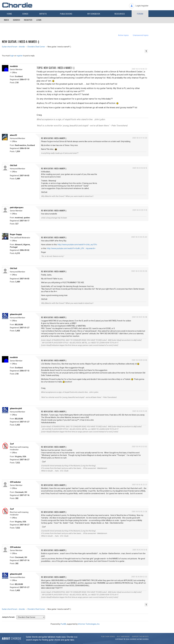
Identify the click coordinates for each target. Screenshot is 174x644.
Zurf (12, 444)
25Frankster (15, 482)
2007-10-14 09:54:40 (139, 360)
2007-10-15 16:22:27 (140, 485)
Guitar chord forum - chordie (13, 47)
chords (145, 639)
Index (6, 20)
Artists (43, 14)
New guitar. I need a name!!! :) (20, 41)
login (12, 56)
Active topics (123, 35)
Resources (120, 14)
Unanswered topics (141, 35)
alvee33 (13, 135)
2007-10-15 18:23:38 (139, 511)
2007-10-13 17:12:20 (140, 138)
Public (66, 14)
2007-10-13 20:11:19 (140, 210)
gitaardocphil (16, 314)
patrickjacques (17, 207)
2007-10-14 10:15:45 (140, 411)
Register (28, 20)
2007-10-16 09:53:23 (139, 577)
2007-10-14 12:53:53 (139, 446)
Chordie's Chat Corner (36, 47)
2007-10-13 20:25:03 (139, 237)
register (20, 56)
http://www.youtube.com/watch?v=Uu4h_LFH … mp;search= (71, 248)
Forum (140, 14)
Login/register (142, 6)
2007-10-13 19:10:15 (140, 168)
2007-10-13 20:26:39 (139, 271)
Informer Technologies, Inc (89, 624)
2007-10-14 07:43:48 (140, 317)
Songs (25, 14)
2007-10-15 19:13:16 (140, 550)
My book (94, 14)
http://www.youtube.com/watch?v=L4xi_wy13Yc (77, 245)
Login (39, 20)
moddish (14, 66)
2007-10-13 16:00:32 (139, 69)
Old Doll (13, 165)
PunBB (63, 624)
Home (9, 14)
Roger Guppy (16, 234)
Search (16, 20)
